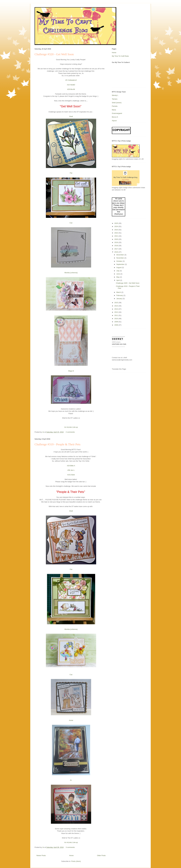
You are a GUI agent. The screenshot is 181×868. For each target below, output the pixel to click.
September (121, 264)
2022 (116, 233)
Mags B (71, 371)
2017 (116, 249)
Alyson (114, 121)
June (118, 274)
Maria (114, 110)
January (120, 299)
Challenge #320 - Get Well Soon (54, 54)
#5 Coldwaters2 (71, 80)
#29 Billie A (71, 466)
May (118, 277)
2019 (116, 242)
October (120, 261)
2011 (116, 315)
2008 (116, 325)
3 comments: (71, 847)
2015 (116, 303)
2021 (116, 236)
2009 (116, 322)
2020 (116, 239)
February (120, 295)
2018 (116, 246)
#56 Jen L (71, 470)
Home (71, 855)
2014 (116, 306)
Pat (71, 173)
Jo (71, 780)
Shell (71, 116)
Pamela (115, 106)
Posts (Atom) (76, 861)
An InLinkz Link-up (71, 427)
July (118, 271)
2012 (116, 312)
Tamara (115, 99)
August (119, 267)
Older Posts (101, 855)
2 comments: (71, 432)
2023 (116, 230)
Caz (71, 223)
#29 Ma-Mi (71, 89)
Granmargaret (117, 113)
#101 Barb (71, 475)
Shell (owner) (117, 103)
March (119, 292)
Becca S (115, 117)
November (120, 258)
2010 (116, 319)
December (120, 255)
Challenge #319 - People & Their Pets (58, 444)
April (118, 280)
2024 (116, 226)
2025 (116, 223)
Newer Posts (41, 855)
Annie (71, 720)
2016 (116, 252)
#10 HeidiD (71, 85)
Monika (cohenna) (71, 273)
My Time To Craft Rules (120, 56)
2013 (116, 309)
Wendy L (115, 95)
